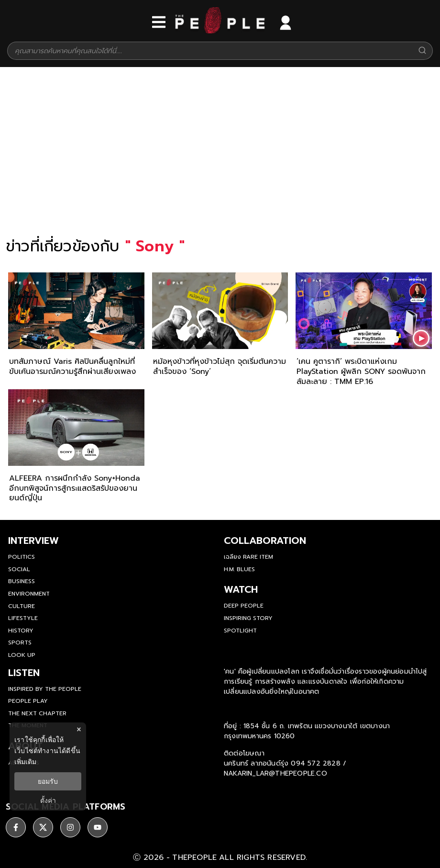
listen (24, 673)
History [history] (21, 631)
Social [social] (19, 569)
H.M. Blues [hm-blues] (239, 569)
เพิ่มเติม (25, 762)
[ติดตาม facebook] (16, 827)
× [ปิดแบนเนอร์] (79, 729)
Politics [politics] (22, 557)
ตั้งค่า (48, 800)
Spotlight (240, 631)
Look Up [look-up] (22, 655)
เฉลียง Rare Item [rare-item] (248, 557)
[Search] (422, 51)
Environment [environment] (29, 594)
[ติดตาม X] (43, 827)
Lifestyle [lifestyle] (23, 618)
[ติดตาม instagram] (70, 827)
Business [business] (22, 581)
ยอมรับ (48, 781)
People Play (28, 701)
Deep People (244, 606)
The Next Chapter (37, 713)
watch (241, 589)
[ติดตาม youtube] (98, 827)
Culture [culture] (22, 606)
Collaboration (265, 541)
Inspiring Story (248, 618)
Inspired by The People (45, 689)
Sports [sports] (20, 643)
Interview (33, 541)
